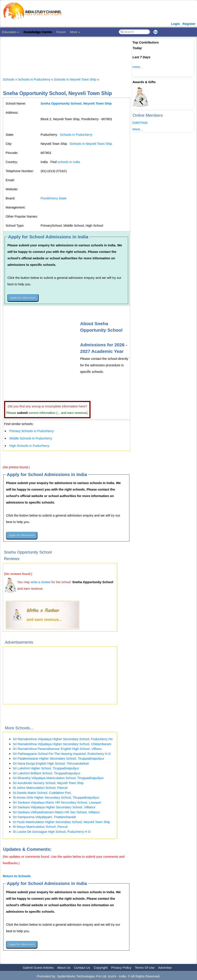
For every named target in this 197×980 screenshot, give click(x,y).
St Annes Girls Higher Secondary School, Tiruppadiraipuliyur (56, 797)
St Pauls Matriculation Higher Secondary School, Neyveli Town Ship (61, 822)
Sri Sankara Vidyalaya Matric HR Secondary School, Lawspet (57, 802)
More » (75, 32)
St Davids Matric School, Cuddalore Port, (42, 793)
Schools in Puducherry (34, 79)
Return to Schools (17, 876)
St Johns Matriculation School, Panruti (40, 788)
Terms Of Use (145, 968)
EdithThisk (140, 123)
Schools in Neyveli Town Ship (75, 79)
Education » (11, 32)
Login (176, 24)
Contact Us (82, 968)
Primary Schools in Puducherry (32, 431)
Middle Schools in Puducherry (31, 438)
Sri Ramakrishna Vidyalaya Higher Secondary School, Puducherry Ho (63, 739)
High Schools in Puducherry (29, 446)
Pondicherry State (53, 198)
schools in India (69, 162)
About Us (64, 968)
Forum (61, 32)
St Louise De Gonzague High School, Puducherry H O (52, 832)
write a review (41, 582)
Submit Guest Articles (38, 968)
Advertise (165, 968)
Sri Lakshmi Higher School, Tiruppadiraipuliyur (46, 768)
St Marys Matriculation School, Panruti (40, 827)
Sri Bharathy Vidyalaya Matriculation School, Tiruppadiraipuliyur (58, 778)
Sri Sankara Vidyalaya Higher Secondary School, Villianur (54, 807)
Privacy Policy (121, 968)
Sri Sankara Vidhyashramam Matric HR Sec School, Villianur (56, 812)
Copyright (101, 968)
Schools (9, 79)
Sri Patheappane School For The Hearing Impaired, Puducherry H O (62, 754)
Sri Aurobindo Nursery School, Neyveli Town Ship (48, 783)
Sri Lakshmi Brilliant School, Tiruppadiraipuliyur (47, 773)
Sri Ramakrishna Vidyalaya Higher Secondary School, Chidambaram (62, 744)
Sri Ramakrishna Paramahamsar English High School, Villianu (57, 749)
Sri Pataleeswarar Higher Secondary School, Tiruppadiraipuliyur (59, 758)
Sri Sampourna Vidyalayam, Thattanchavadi (44, 817)
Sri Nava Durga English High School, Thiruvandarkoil (51, 763)
